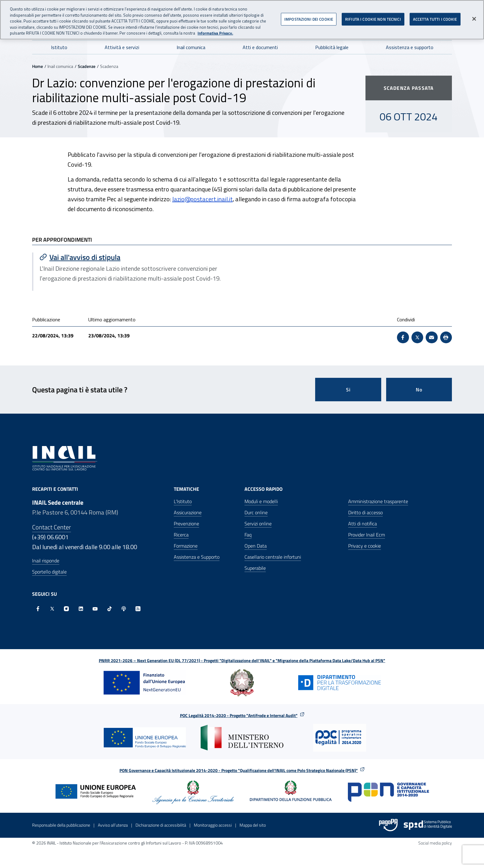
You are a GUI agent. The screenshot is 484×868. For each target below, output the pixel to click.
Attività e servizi (122, 47)
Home (38, 66)
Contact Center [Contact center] (52, 527)
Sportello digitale (49, 572)
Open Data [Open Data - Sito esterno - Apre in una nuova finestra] (256, 546)
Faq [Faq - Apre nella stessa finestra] (248, 535)
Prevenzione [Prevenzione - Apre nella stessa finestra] (186, 524)
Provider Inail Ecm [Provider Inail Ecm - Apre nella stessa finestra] (367, 535)
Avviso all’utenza (113, 825)
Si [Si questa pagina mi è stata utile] (348, 390)
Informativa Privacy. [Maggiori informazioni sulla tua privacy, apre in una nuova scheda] (215, 30)
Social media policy (435, 843)
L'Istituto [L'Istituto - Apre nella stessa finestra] (183, 501)
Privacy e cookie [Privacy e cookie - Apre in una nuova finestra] (365, 546)
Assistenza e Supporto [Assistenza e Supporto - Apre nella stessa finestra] (197, 557)
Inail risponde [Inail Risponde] (46, 561)
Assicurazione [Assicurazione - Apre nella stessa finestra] (188, 512)
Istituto (59, 47)
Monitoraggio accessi (213, 825)
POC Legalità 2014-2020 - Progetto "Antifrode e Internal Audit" (239, 715)
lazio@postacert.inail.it (202, 199)
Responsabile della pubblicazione (61, 825)
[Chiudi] (474, 15)
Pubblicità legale (332, 47)
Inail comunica (191, 47)
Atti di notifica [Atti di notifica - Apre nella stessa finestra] (363, 524)
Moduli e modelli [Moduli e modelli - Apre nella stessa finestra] (261, 501)
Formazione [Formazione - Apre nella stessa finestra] (186, 546)
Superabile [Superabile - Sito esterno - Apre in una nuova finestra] (255, 568)
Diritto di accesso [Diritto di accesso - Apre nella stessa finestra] (365, 512)
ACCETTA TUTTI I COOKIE (435, 16)
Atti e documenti (260, 47)
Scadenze (87, 66)
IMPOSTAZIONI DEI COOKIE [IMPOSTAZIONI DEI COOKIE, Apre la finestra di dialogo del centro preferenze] (309, 16)
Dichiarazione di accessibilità (161, 825)
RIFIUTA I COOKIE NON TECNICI (373, 16)
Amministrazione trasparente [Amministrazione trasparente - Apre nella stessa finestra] (378, 501)
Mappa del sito (253, 825)
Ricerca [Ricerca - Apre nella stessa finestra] (181, 535)
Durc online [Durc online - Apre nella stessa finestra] (256, 512)
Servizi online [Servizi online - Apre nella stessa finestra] (258, 524)
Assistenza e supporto (410, 47)
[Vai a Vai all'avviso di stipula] (138, 257)
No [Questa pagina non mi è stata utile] (419, 390)
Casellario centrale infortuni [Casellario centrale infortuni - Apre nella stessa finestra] (273, 557)
